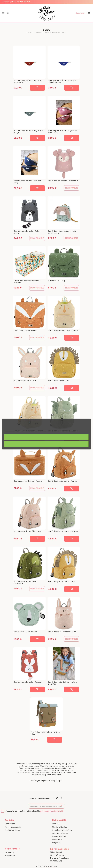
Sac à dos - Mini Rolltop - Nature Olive (45, 733)
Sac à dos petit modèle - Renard (63, 481)
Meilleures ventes (13, 830)
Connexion (10, 852)
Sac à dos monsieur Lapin (25, 381)
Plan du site (57, 840)
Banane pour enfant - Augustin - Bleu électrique (63, 81)
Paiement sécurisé (60, 833)
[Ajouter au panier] (37, 88)
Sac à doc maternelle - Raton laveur (27, 232)
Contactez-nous (59, 836)
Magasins (56, 843)
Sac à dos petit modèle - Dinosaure (25, 583)
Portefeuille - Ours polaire (25, 632)
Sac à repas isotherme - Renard (28, 481)
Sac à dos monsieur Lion (59, 381)
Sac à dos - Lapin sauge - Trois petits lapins (62, 232)
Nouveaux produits (13, 827)
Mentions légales (60, 827)
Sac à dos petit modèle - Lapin (28, 531)
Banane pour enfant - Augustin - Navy (28, 182)
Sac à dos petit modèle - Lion (61, 582)
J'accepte (47, 437)
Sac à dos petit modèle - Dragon (63, 531)
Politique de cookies (13, 431)
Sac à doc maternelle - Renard (28, 682)
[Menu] (3, 13)
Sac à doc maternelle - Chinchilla (63, 181)
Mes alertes (10, 856)
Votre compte (12, 849)
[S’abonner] (61, 806)
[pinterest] (57, 798)
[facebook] (53, 798)
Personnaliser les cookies (34, 431)
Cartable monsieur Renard (26, 330)
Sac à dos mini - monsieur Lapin (62, 632)
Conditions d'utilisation (62, 830)
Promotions (10, 824)
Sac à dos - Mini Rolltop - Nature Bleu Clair (63, 683)
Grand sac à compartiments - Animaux (27, 282)
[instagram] (61, 798)
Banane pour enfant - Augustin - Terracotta (28, 81)
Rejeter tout (46, 444)
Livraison (56, 824)
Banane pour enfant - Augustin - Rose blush (63, 132)
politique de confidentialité (52, 811)
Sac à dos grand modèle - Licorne (63, 330)
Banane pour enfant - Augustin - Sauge (28, 132)
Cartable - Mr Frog (56, 281)
